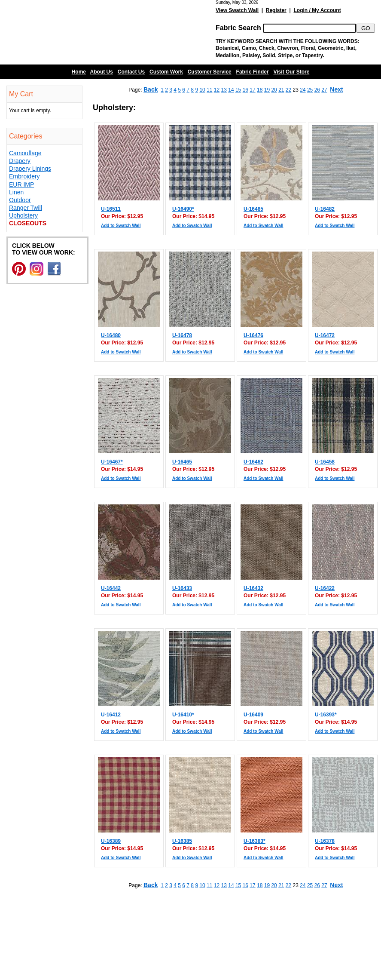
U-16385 (182, 841)
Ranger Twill (26, 208)
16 (245, 90)
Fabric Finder (253, 72)
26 (317, 90)
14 (231, 90)
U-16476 (253, 335)
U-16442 (111, 588)
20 (274, 90)
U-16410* (183, 715)
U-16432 (253, 588)
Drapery (20, 161)
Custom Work (166, 72)
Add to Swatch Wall (121, 226)
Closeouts (28, 223)
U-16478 (182, 335)
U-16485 (253, 209)
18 (260, 90)
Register (276, 10)
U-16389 (111, 841)
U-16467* (112, 462)
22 (288, 90)
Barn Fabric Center (86, 32)
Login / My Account (317, 10)
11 (209, 90)
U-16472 (325, 335)
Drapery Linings (30, 169)
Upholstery (23, 215)
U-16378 (325, 841)
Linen (16, 192)
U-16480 (111, 335)
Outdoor (20, 200)
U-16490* (183, 209)
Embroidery (24, 176)
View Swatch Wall (237, 10)
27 (324, 90)
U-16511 (111, 209)
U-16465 (182, 462)
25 (310, 90)
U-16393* (326, 715)
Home (79, 72)
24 (303, 90)
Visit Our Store (292, 72)
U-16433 (182, 588)
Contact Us (131, 72)
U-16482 (325, 209)
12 (217, 90)
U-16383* (255, 841)
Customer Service (210, 72)
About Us (102, 72)
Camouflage (25, 153)
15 (238, 90)
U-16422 (325, 588)
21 (281, 90)
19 (267, 90)
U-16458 (325, 462)
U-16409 (253, 715)
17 (252, 90)
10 (202, 90)
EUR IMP (21, 184)
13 (224, 90)
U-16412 (111, 715)
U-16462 (253, 462)
